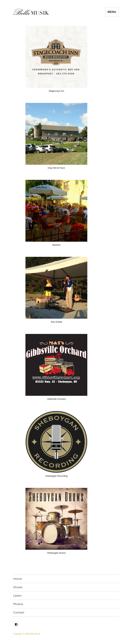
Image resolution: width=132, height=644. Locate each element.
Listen (17, 596)
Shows (18, 587)
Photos (18, 604)
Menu (112, 12)
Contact (19, 612)
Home (18, 579)
